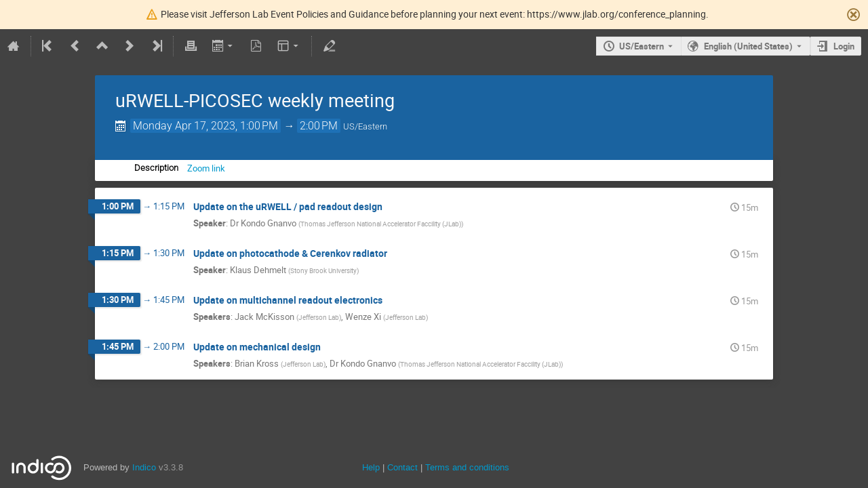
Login (844, 46)
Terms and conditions (467, 467)
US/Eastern (642, 46)
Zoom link (206, 168)
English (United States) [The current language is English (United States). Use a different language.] (748, 46)
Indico (144, 467)
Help (371, 467)
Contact (402, 467)
